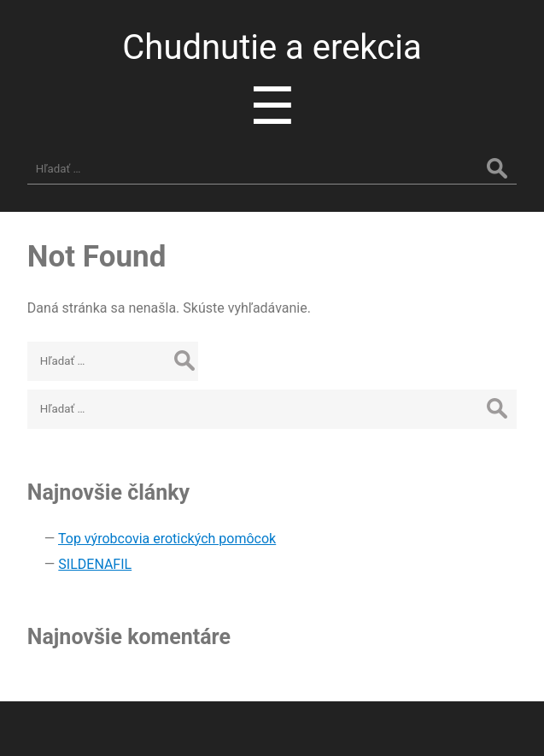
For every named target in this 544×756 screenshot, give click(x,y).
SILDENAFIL (95, 564)
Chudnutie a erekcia (272, 47)
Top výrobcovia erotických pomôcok (167, 539)
